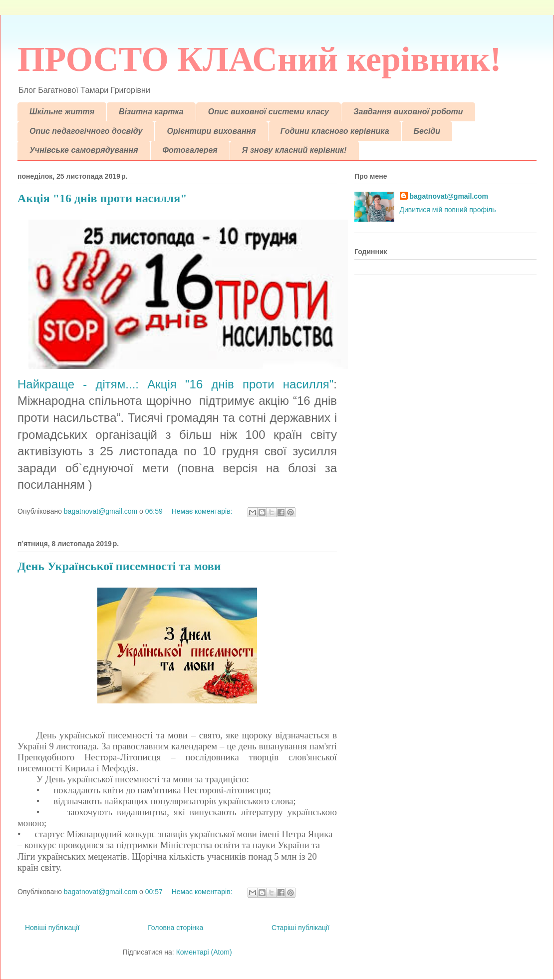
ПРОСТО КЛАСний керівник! (260, 59)
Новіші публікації (52, 928)
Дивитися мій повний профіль (448, 210)
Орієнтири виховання (211, 131)
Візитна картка (151, 112)
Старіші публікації (300, 928)
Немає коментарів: (203, 511)
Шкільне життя (62, 112)
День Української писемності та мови (119, 566)
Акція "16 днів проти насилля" (102, 198)
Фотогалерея (190, 150)
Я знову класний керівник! (294, 150)
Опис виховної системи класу (269, 112)
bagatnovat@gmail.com (449, 196)
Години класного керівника (335, 131)
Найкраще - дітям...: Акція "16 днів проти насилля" (175, 384)
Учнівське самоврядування (84, 150)
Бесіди (427, 131)
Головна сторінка (175, 928)
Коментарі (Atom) (204, 952)
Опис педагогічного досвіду (86, 131)
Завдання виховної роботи (408, 112)
